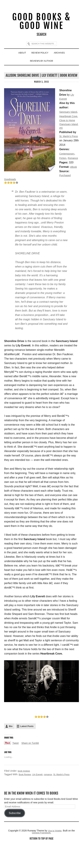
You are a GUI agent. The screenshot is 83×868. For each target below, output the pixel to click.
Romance (10, 183)
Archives (62, 56)
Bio (11, 748)
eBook (19, 192)
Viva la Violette (55, 852)
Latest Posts (27, 748)
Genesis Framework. (41, 855)
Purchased (22, 196)
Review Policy (40, 56)
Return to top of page (41, 861)
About (20, 56)
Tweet (16, 765)
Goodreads (11, 201)
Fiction (63, 179)
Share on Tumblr (32, 765)
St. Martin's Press (67, 796)
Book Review (26, 796)
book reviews (25, 793)
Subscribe (15, 835)
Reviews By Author (42, 65)
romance (52, 796)
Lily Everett (40, 796)
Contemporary (68, 174)
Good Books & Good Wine (41, 23)
